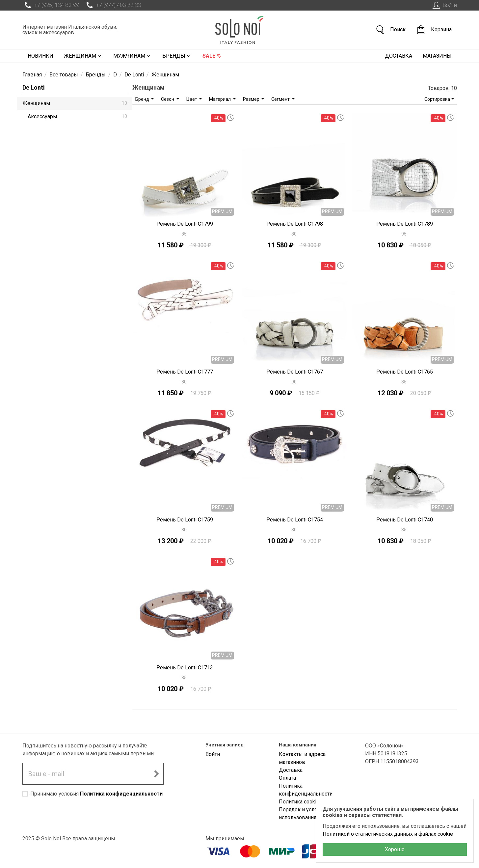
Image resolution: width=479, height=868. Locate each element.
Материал (220, 99)
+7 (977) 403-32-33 (113, 5)
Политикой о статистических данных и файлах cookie (388, 834)
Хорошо (395, 849)
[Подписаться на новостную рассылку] (156, 774)
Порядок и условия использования (303, 813)
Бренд (143, 99)
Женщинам (83, 56)
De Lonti (34, 87)
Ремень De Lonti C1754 (295, 520)
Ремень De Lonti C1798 (295, 224)
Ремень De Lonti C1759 (185, 520)
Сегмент (281, 99)
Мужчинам (133, 56)
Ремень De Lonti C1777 (185, 372)
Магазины (437, 56)
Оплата (287, 778)
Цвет (192, 99)
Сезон (168, 99)
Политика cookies (301, 802)
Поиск (390, 30)
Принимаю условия (96, 794)
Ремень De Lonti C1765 (405, 372)
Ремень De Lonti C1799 (185, 224)
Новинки (40, 56)
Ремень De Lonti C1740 (405, 520)
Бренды (177, 56)
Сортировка (437, 99)
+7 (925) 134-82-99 (51, 5)
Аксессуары (77, 116)
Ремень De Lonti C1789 (405, 224)
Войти (444, 5)
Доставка (399, 56)
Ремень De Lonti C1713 (185, 668)
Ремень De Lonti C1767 (295, 372)
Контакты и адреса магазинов (302, 758)
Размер (252, 99)
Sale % (212, 56)
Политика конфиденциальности (121, 794)
